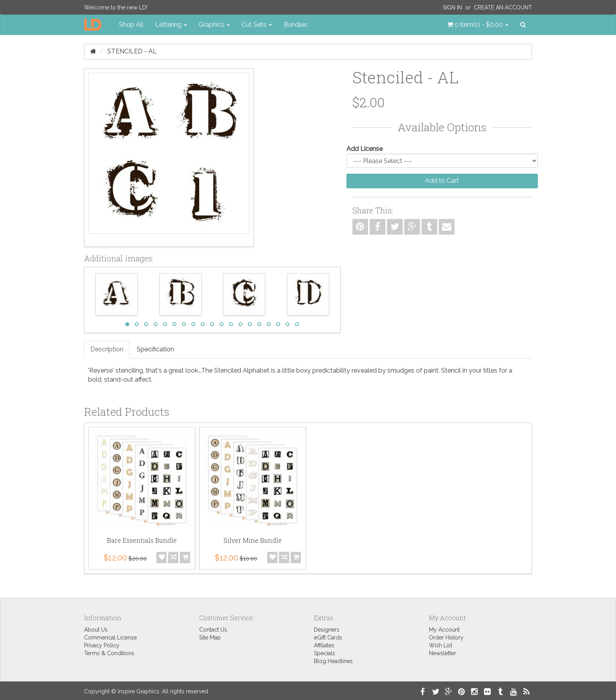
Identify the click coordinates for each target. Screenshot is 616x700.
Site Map (210, 638)
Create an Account (503, 7)
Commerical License (110, 638)
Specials (324, 653)
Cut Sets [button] (257, 25)
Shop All (131, 25)
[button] (478, 25)
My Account (444, 630)
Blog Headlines (333, 661)
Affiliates (324, 645)
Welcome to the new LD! (116, 7)
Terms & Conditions (109, 653)
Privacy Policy (102, 645)
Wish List (441, 645)
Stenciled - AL (132, 51)
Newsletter (443, 653)
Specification (155, 349)
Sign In (452, 7)
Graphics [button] (214, 25)
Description (107, 349)
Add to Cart (442, 181)
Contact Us (213, 630)
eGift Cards (328, 638)
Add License (365, 149)
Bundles (295, 25)
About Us (96, 630)
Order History (446, 638)
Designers (327, 630)
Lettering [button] (171, 25)
